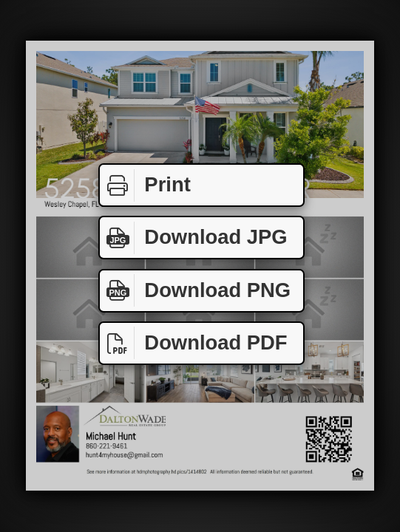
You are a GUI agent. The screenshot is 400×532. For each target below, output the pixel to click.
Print (145, 185)
